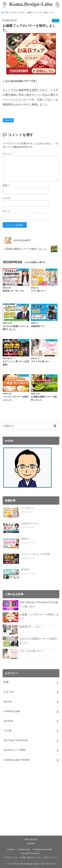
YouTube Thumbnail (16, 740)
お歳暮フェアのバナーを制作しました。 (39, 617)
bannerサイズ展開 (14, 750)
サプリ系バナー (28, 508)
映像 (6, 682)
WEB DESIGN (31, 839)
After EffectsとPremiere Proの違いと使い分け (39, 604)
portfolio (8, 721)
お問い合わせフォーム (31, 857)
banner (9, 120)
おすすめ (9, 692)
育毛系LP (26, 570)
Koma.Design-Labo (29, 864)
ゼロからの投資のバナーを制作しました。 (39, 641)
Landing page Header (17, 760)
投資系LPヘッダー (30, 627)
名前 (6, 185)
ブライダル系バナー (31, 651)
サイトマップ (51, 857)
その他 (7, 731)
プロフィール (11, 857)
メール (7, 198)
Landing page (12, 711)
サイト (6, 211)
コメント (7, 154)
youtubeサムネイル (30, 523)
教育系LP (26, 539)
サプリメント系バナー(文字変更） (37, 554)
